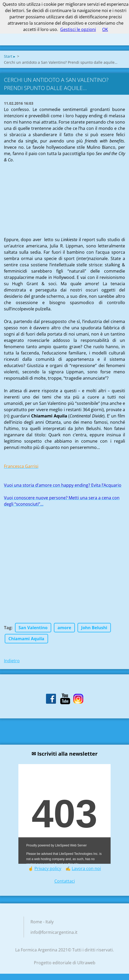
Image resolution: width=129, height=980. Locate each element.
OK (105, 29)
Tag (8, 628)
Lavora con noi (86, 868)
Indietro (12, 661)
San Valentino (33, 628)
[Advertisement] (43, 196)
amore (64, 628)
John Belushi (94, 628)
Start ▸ (10, 56)
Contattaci (65, 881)
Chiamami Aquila (26, 639)
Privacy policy (48, 868)
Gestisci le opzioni (78, 29)
